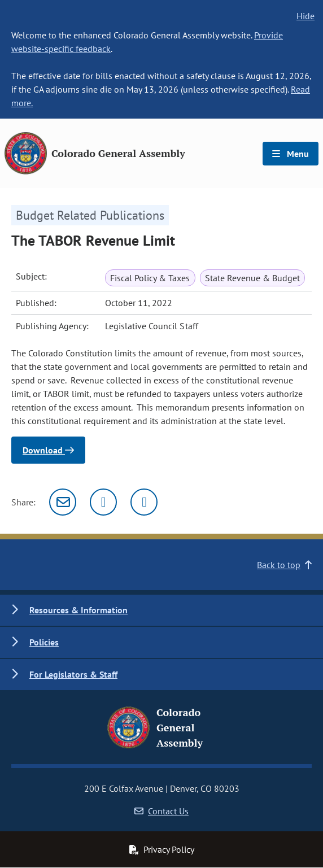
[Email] (63, 502)
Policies (44, 642)
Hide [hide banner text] (305, 16)
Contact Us (161, 811)
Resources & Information (78, 610)
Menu (291, 154)
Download (48, 450)
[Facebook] (144, 502)
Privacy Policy (161, 849)
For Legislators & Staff (73, 674)
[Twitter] (103, 502)
